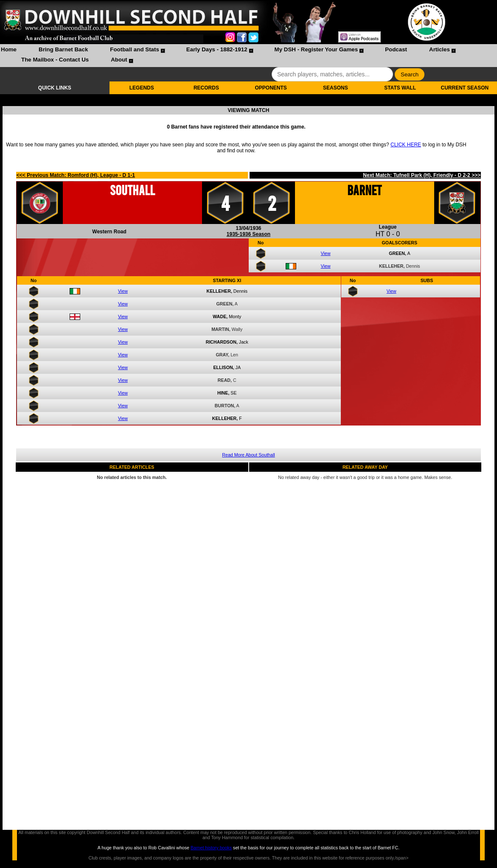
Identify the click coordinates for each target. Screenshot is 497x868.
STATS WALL (400, 88)
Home (9, 49)
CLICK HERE (406, 145)
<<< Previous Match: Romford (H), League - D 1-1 (76, 175)
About (119, 60)
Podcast (396, 49)
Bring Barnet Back (63, 49)
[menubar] (248, 56)
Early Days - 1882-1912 (217, 49)
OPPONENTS (271, 88)
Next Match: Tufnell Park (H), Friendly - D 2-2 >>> (422, 175)
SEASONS (336, 88)
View (326, 253)
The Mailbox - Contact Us (55, 60)
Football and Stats (135, 49)
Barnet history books (211, 848)
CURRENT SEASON (465, 88)
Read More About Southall (248, 455)
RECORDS (206, 88)
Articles (439, 49)
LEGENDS (142, 88)
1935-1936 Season (248, 234)
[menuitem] (9, 50)
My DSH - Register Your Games (316, 49)
